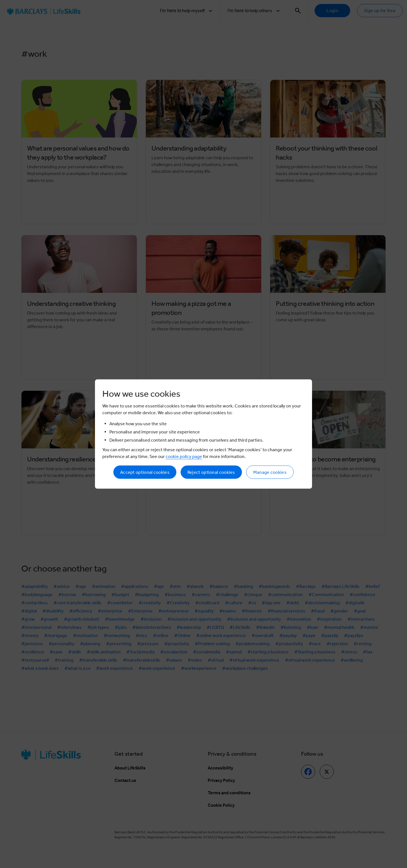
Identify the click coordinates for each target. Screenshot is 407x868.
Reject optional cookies (211, 472)
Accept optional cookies (145, 472)
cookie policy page (184, 456)
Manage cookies (270, 472)
